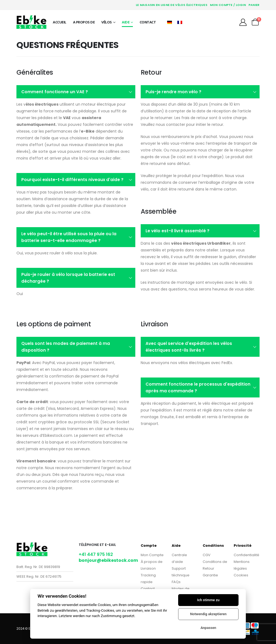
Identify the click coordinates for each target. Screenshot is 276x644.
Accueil (60, 22)
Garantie (210, 575)
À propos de (152, 562)
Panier (254, 5)
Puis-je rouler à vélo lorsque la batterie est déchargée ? (68, 278)
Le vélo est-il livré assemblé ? (177, 231)
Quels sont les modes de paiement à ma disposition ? (66, 347)
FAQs (176, 582)
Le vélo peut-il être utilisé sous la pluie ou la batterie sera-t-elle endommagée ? (69, 237)
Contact (148, 22)
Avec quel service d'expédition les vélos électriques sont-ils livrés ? (189, 347)
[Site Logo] (31, 22)
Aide (126, 22)
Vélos (107, 22)
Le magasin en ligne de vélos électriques (172, 5)
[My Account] (243, 22)
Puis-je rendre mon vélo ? (173, 92)
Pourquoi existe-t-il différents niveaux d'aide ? (72, 180)
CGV (207, 555)
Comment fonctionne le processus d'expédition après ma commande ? (198, 387)
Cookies (241, 575)
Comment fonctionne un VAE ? (55, 92)
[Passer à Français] (180, 22)
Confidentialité (246, 555)
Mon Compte (152, 555)
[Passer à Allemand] (170, 22)
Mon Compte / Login (228, 5)
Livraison (148, 568)
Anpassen (208, 628)
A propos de (84, 22)
